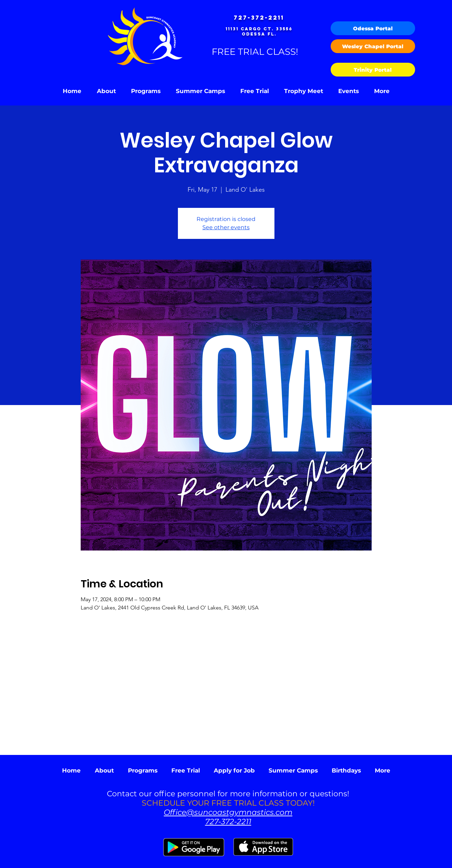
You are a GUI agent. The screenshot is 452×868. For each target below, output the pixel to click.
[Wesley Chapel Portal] (373, 46)
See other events (226, 227)
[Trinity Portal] (373, 70)
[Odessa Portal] (373, 28)
